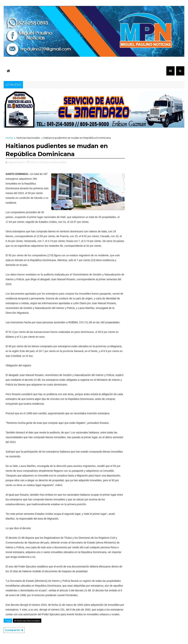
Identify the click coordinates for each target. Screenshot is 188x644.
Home (9, 138)
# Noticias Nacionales (27, 621)
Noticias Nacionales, (55, 162)
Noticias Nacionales (28, 138)
